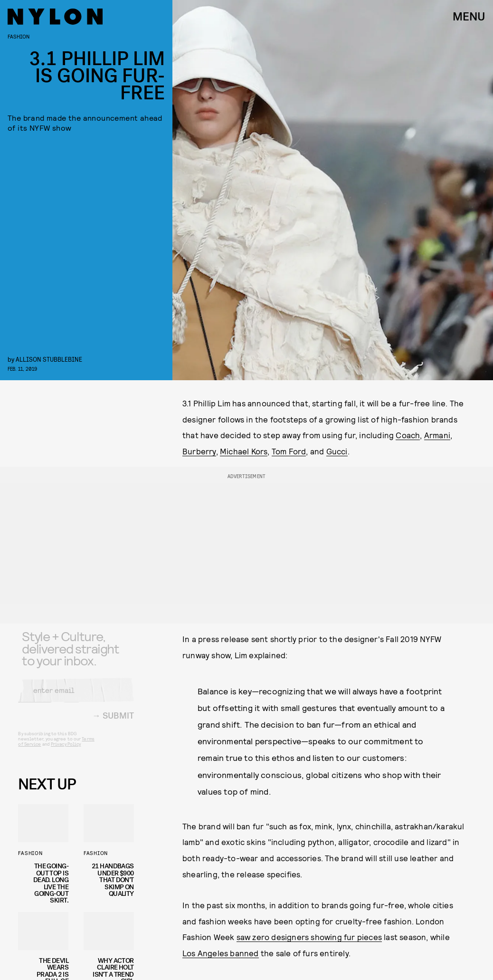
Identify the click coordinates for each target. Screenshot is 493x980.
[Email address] (76, 697)
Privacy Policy (66, 750)
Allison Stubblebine (49, 359)
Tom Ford (289, 451)
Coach (408, 435)
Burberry (199, 451)
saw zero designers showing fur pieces (309, 937)
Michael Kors (244, 451)
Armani (437, 435)
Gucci (337, 451)
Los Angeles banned (221, 953)
